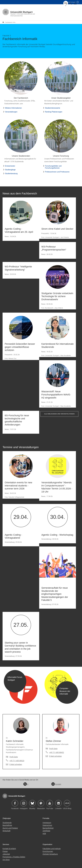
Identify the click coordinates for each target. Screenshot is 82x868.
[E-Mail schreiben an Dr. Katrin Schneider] (14, 763)
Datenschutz (47, 824)
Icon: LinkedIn (58, 802)
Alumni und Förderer (10, 827)
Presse (5, 850)
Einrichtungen (48, 850)
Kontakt (56, 783)
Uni (70, 2)
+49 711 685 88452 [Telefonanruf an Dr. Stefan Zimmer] (57, 751)
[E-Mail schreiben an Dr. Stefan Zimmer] (54, 755)
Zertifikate (46, 829)
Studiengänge (10, 168)
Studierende (7, 821)
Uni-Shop (6, 858)
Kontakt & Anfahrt (9, 847)
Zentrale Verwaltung (50, 853)
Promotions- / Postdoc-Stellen (14, 855)
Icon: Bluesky (32, 802)
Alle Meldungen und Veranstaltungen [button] (59, 412)
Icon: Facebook (15, 802)
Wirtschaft (6, 829)
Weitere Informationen (13, 107)
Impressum (47, 821)
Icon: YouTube (50, 802)
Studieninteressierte (52, 107)
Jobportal (6, 853)
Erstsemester (10, 165)
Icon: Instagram (24, 802)
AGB (44, 832)
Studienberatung (11, 172)
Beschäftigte (7, 824)
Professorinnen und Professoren (57, 170)
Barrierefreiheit (48, 827)
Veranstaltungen (11, 110)
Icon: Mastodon (41, 802)
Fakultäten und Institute (52, 847)
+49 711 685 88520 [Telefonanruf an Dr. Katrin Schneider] (17, 759)
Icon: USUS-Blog (67, 802)
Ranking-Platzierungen (54, 110)
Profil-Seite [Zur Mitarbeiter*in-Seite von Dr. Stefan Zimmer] (53, 747)
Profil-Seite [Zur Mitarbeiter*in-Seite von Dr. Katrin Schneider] (14, 755)
